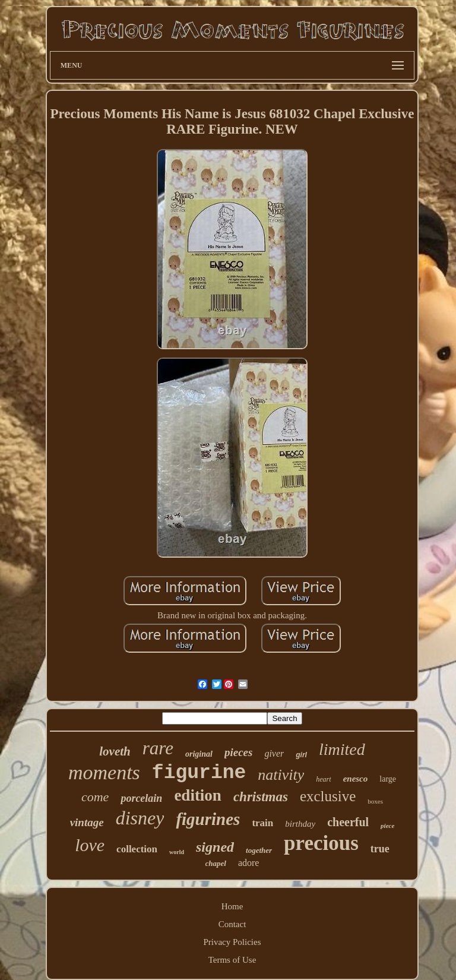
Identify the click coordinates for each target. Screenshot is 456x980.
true (380, 849)
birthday (300, 824)
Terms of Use (232, 960)
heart (323, 779)
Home (232, 906)
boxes (375, 801)
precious (321, 843)
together (259, 850)
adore (249, 863)
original (199, 754)
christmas (261, 797)
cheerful (348, 822)
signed (215, 847)
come (95, 797)
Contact (232, 924)
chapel (216, 863)
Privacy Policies (232, 942)
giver (274, 753)
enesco (356, 779)
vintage (87, 822)
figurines (208, 819)
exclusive (328, 796)
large (388, 779)
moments (104, 772)
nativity (281, 775)
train (262, 823)
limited (342, 749)
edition (198, 795)
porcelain (141, 798)
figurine (199, 773)
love (90, 845)
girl (301, 755)
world (177, 852)
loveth (115, 751)
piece (387, 826)
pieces (238, 752)
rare (158, 748)
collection (137, 849)
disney (140, 818)
